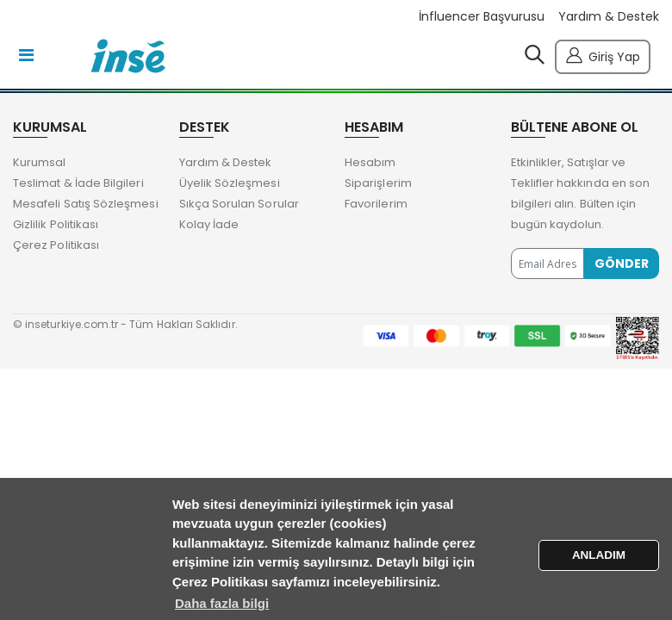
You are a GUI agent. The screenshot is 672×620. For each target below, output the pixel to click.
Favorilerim (376, 204)
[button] (535, 59)
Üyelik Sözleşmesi (230, 183)
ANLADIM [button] (599, 555)
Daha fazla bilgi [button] (222, 603)
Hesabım (370, 162)
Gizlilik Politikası (56, 224)
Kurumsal (40, 162)
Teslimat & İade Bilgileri (78, 183)
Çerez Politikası (56, 245)
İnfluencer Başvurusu (482, 17)
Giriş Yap (603, 55)
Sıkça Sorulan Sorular (239, 204)
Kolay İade (209, 224)
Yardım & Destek (609, 17)
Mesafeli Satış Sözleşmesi (86, 204)
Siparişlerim (378, 183)
